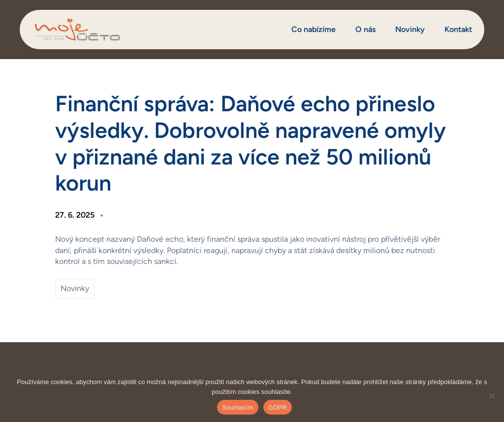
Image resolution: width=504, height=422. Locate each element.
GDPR (278, 407)
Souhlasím (238, 407)
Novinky (75, 288)
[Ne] (492, 396)
